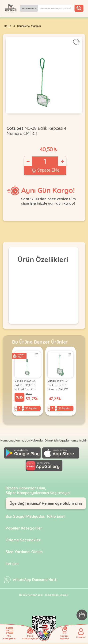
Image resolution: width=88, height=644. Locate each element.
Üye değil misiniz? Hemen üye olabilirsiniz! (47, 503)
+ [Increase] (62, 161)
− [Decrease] (28, 161)
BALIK (8, 26)
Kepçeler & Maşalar (29, 26)
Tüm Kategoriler (29, 8)
